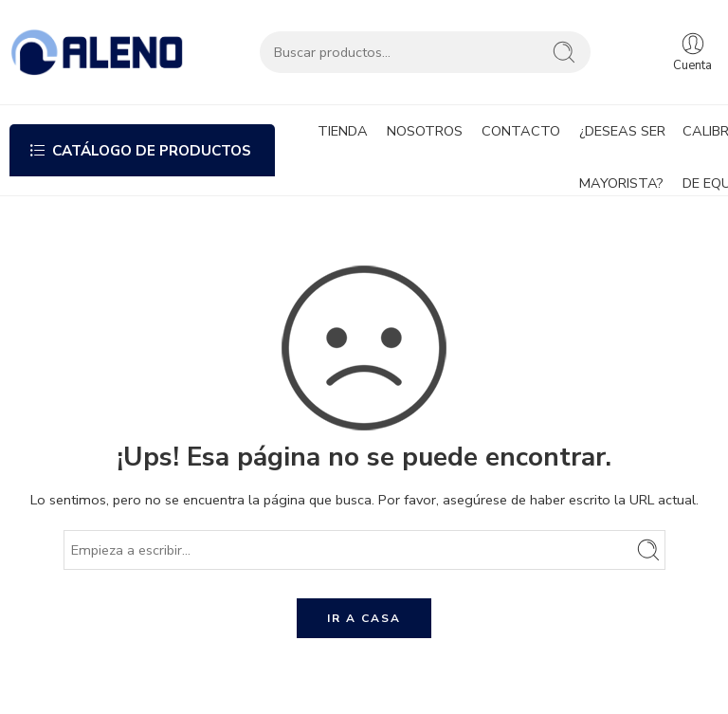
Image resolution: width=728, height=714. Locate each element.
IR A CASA (364, 618)
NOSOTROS (425, 131)
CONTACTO (521, 131)
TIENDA (343, 131)
